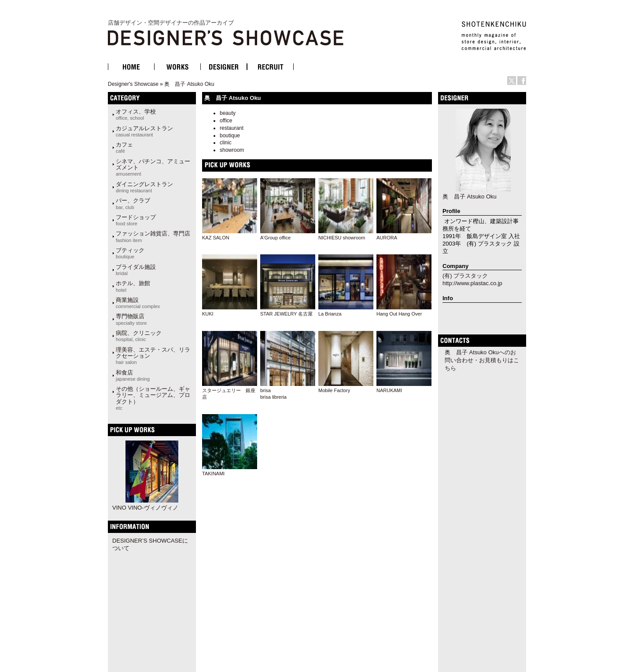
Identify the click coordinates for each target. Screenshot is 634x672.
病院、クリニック (139, 336)
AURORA (387, 238)
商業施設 (138, 303)
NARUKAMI (389, 390)
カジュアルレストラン (144, 131)
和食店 (133, 375)
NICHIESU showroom (342, 238)
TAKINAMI (213, 474)
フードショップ (136, 220)
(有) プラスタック (465, 276)
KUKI (208, 314)
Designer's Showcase (133, 84)
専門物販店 (131, 319)
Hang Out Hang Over (399, 314)
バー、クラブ (133, 203)
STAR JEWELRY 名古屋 (286, 314)
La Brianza (330, 314)
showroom (232, 150)
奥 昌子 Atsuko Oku (189, 84)
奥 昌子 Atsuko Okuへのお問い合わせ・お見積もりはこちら (482, 360)
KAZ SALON (216, 238)
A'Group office (275, 238)
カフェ (124, 147)
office (226, 121)
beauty (228, 113)
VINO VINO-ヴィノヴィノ (145, 508)
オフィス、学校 (136, 114)
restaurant (232, 128)
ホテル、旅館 (133, 286)
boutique (230, 136)
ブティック (130, 253)
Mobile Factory (334, 390)
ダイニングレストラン (144, 187)
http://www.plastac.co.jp (472, 283)
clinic (226, 143)
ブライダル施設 (136, 270)
